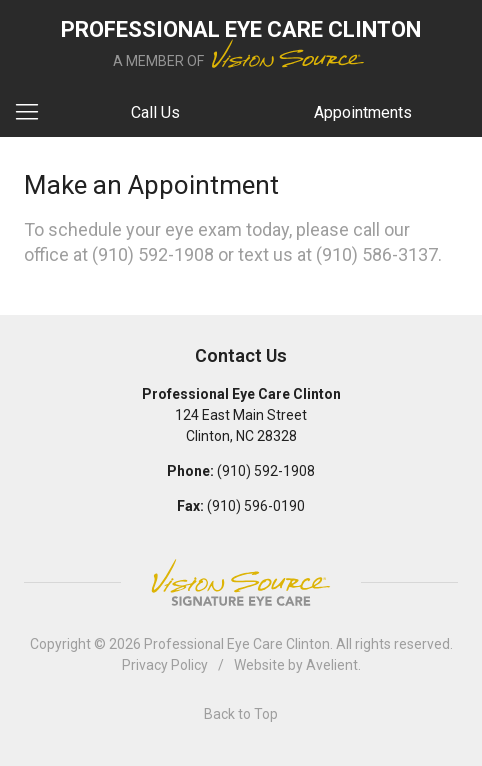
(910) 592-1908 (153, 254)
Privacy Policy (165, 665)
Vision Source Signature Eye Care (241, 582)
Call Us (155, 112)
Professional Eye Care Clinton (237, 644)
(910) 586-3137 (377, 254)
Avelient (332, 665)
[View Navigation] (34, 113)
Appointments (363, 112)
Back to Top (241, 714)
